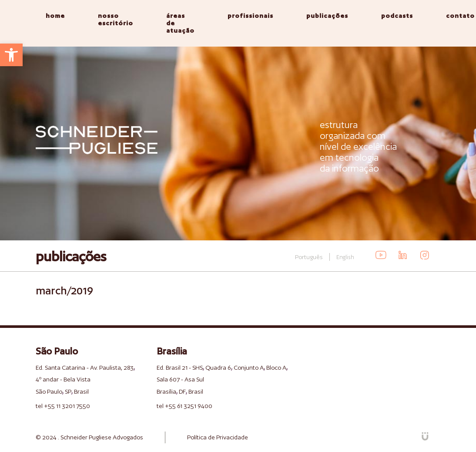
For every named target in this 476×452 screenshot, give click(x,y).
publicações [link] (327, 16)
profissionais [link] (250, 16)
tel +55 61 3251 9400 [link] (184, 406)
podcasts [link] (397, 16)
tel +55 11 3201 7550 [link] (63, 406)
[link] (11, 55)
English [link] (345, 257)
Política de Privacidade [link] (218, 437)
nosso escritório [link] (116, 19)
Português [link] (309, 257)
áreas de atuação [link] (180, 23)
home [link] (55, 16)
